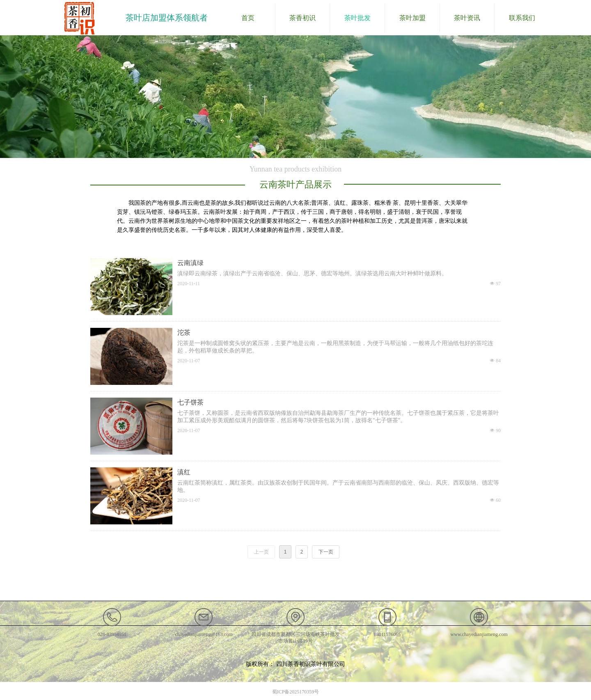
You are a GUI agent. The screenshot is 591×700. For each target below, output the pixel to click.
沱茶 (184, 333)
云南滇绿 (190, 263)
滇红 (184, 472)
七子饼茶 (190, 402)
